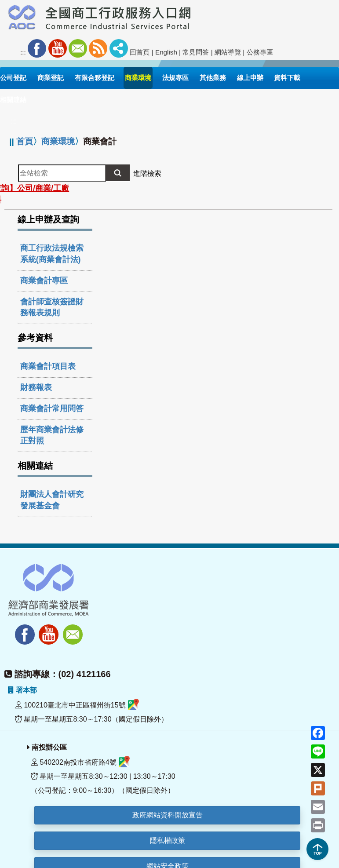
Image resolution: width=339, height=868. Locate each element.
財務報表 (36, 387)
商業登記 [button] (51, 78)
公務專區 (260, 52)
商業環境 (58, 141)
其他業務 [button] (213, 78)
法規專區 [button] (175, 78)
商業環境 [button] (138, 78)
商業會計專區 (44, 281)
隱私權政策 (168, 841)
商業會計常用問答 (52, 408)
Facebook (37, 48)
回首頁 (140, 52)
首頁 (25, 141)
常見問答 (196, 52)
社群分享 (119, 48)
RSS (98, 48)
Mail (78, 48)
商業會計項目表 (48, 366)
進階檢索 (147, 173)
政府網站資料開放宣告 (168, 815)
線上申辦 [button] (250, 78)
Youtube (58, 48)
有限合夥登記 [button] (95, 78)
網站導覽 (228, 52)
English (166, 52)
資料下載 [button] (287, 78)
